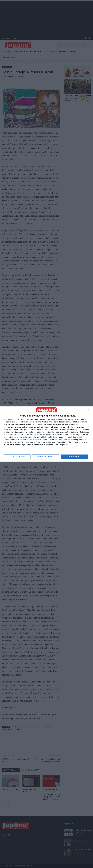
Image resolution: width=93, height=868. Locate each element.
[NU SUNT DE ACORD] (89, 411)
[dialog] (46, 434)
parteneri (12, 419)
